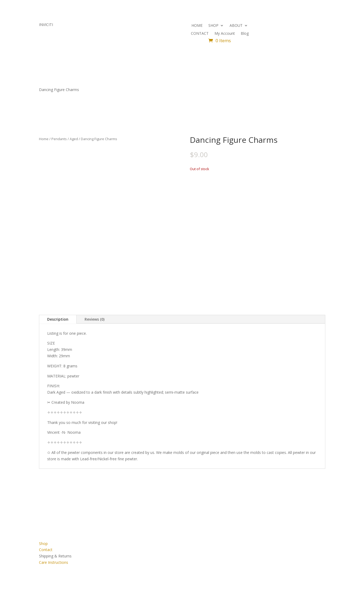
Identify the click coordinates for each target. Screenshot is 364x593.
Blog (245, 34)
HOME (197, 26)
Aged (74, 139)
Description (58, 319)
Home (44, 139)
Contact (46, 550)
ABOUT (236, 26)
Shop (43, 543)
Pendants (59, 139)
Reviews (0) (95, 319)
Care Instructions (54, 562)
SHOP (213, 26)
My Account (225, 34)
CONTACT (200, 34)
